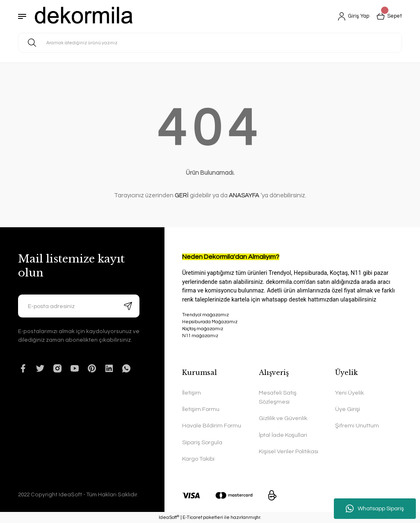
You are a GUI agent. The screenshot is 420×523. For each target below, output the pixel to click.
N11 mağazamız (292, 351)
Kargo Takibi (198, 459)
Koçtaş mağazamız (203, 329)
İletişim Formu (201, 409)
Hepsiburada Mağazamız (210, 322)
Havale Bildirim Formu (212, 426)
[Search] (210, 43)
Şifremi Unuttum (357, 426)
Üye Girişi (348, 409)
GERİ (182, 195)
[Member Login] (350, 16)
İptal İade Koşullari (283, 435)
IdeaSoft (169, 517)
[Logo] (84, 16)
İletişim (192, 393)
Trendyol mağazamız (205, 315)
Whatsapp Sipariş (375, 509)
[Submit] (128, 306)
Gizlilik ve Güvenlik (283, 418)
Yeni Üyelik (349, 393)
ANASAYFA (244, 195)
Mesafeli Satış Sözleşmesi (278, 397)
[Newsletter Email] (79, 306)
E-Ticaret (192, 517)
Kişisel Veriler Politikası (289, 451)
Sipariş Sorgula (202, 442)
